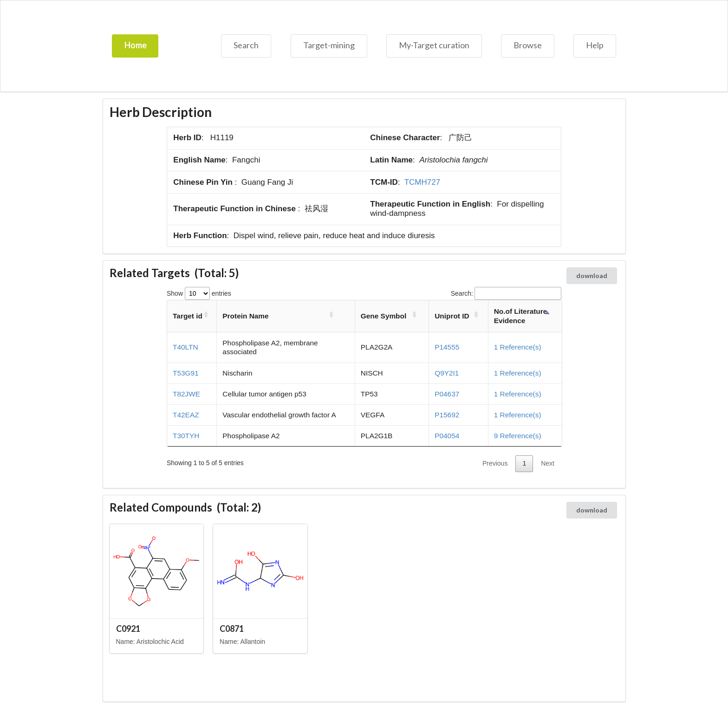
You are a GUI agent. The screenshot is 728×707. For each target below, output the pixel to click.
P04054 (447, 436)
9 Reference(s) (518, 436)
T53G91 (186, 373)
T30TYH (186, 436)
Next (548, 463)
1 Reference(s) (518, 347)
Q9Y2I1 (447, 373)
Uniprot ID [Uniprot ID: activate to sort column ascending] (452, 316)
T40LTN (185, 347)
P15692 (447, 415)
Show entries (199, 293)
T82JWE (186, 394)
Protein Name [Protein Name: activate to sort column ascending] (245, 316)
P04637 (447, 394)
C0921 (128, 629)
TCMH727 (422, 182)
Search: (506, 293)
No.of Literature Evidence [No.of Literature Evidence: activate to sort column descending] (521, 316)
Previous (495, 463)
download (592, 276)
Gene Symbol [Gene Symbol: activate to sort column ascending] (383, 316)
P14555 (447, 347)
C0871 (232, 629)
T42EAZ (186, 415)
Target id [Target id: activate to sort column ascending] (188, 316)
